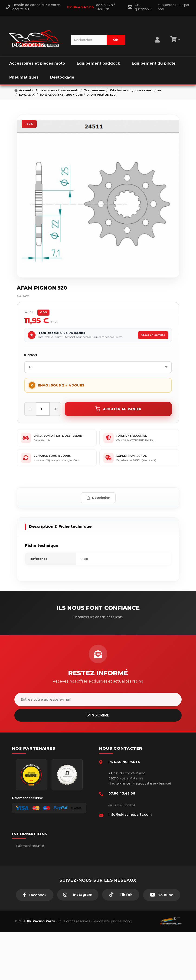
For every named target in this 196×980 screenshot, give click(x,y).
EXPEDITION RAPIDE (132, 456)
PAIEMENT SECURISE (132, 436)
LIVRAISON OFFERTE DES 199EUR (58, 436)
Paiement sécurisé (30, 846)
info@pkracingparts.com (130, 815)
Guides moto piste (29, 895)
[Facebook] (35, 943)
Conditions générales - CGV (36, 853)
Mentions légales (28, 867)
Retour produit (27, 874)
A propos (23, 881)
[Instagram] (78, 943)
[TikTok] (121, 943)
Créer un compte (153, 335)
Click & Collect (27, 888)
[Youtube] (162, 943)
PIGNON (31, 355)
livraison (22, 860)
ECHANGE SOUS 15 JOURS (52, 456)
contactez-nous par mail (173, 7)
